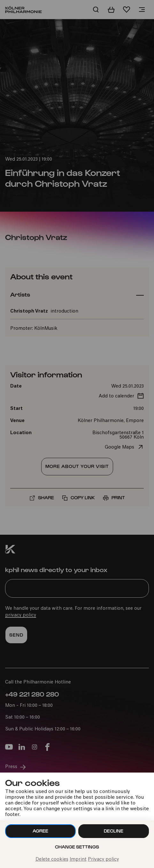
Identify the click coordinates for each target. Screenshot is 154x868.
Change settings (77, 847)
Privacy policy (103, 860)
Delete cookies (52, 860)
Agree (40, 831)
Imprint (78, 860)
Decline (114, 831)
